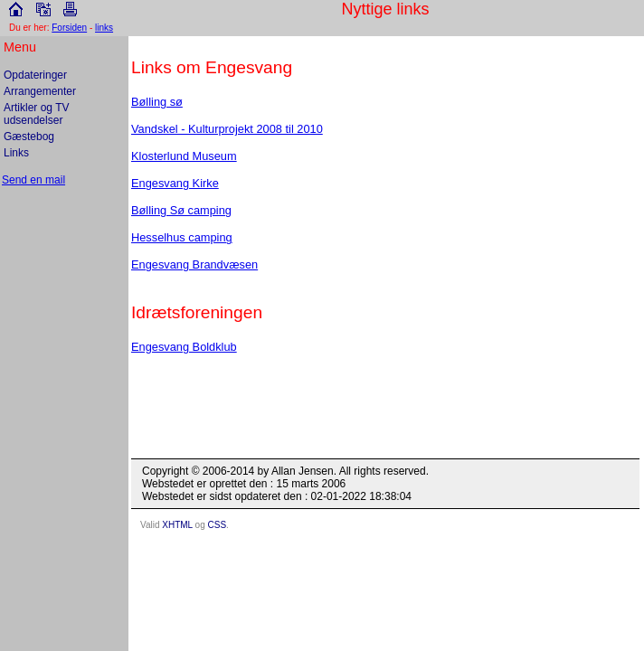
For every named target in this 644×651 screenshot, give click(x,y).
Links (16, 153)
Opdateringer (35, 75)
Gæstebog (29, 137)
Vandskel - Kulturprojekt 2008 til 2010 (227, 129)
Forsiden (69, 28)
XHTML (177, 525)
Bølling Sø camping (181, 210)
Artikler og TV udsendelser (36, 114)
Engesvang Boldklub (184, 347)
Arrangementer (40, 91)
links (104, 28)
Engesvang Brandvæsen (194, 264)
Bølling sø (157, 102)
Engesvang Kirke (175, 183)
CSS (218, 525)
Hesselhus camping (182, 237)
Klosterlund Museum (184, 156)
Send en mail (33, 180)
